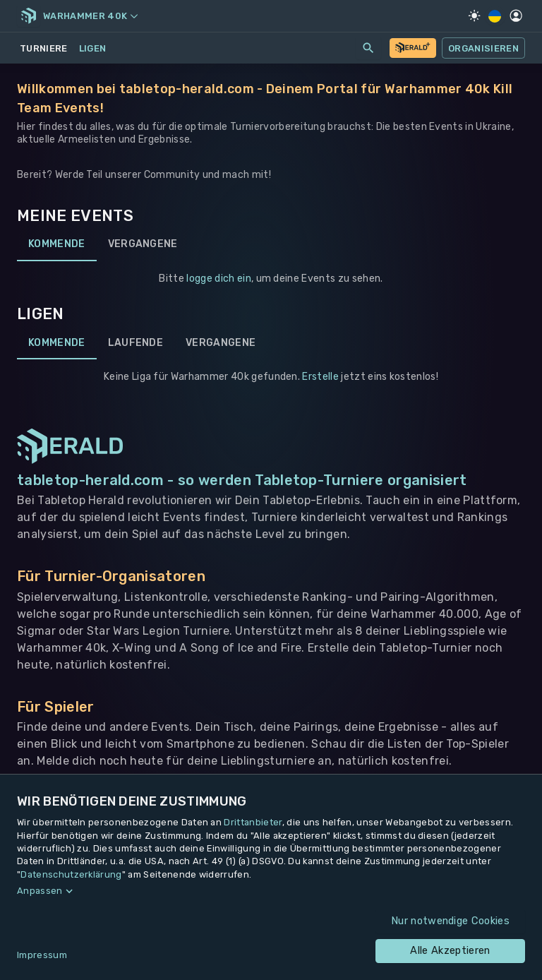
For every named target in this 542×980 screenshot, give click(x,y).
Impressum (42, 955)
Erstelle (320, 377)
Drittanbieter (253, 822)
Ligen (93, 48)
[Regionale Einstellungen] (495, 16)
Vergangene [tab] (143, 244)
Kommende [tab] (57, 244)
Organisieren (483, 48)
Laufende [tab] (136, 342)
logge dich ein (218, 279)
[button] (271, 891)
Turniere (44, 48)
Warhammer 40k (90, 16)
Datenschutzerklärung (71, 874)
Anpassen (40, 891)
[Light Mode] (474, 16)
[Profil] (516, 16)
